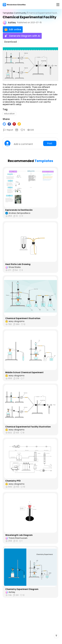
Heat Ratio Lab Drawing (18, 264)
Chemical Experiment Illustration (23, 318)
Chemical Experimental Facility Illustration (28, 427)
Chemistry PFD (13, 481)
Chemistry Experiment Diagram (22, 589)
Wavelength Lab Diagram (19, 535)
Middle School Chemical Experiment (24, 372)
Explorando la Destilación (19, 210)
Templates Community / (15, 13)
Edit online (13, 29)
